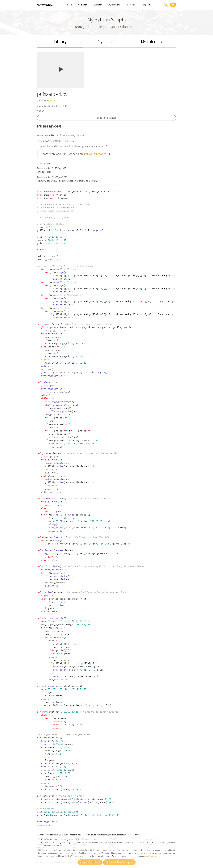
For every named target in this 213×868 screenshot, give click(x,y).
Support (147, 5)
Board (70, 5)
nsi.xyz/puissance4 (96, 154)
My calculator (153, 42)
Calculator (82, 5)
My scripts (106, 42)
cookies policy (151, 856)
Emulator (98, 5)
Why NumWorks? (114, 5)
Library (60, 42)
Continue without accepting (119, 862)
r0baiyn (52, 101)
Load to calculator (106, 118)
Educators (131, 5)
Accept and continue (90, 862)
